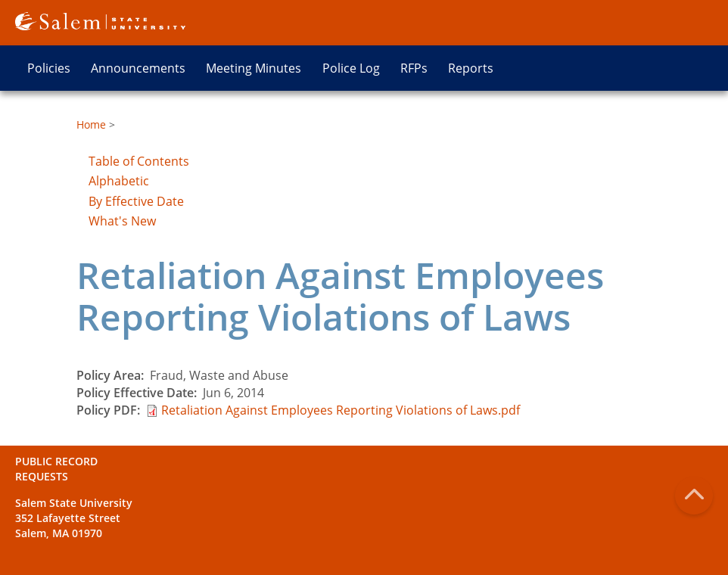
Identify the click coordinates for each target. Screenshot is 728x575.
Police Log (351, 68)
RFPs (414, 68)
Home (91, 124)
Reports (471, 68)
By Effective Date (136, 201)
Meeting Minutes (254, 68)
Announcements (138, 68)
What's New (122, 221)
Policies (49, 68)
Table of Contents (139, 161)
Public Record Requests (56, 469)
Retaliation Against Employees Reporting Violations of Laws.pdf (341, 410)
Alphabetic (119, 181)
